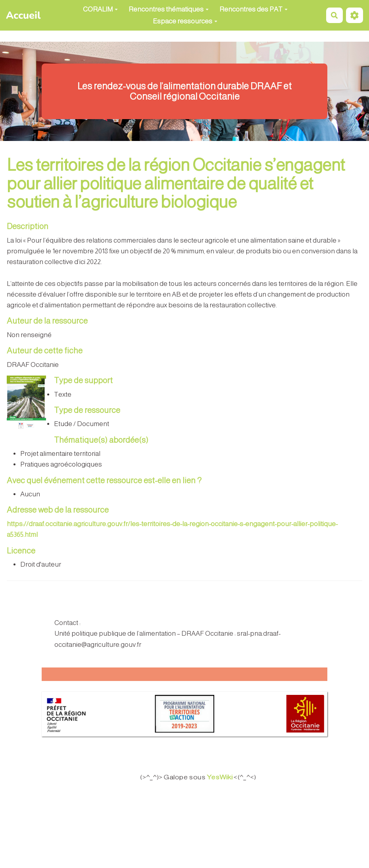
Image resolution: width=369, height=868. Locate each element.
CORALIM (100, 9)
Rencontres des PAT (254, 9)
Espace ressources (185, 21)
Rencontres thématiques (169, 9)
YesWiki (226, 777)
